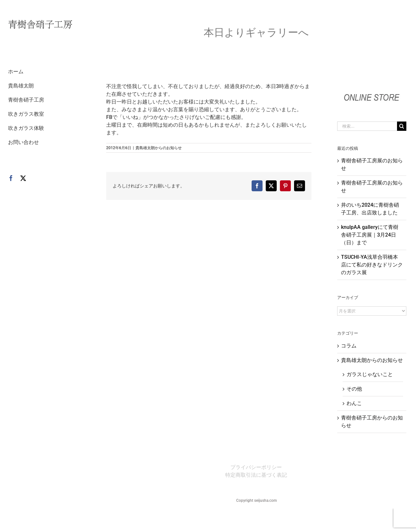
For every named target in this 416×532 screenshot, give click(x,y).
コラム (349, 346)
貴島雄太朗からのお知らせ (159, 148)
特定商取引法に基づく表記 (256, 475)
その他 (354, 389)
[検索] (402, 126)
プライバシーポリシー (256, 467)
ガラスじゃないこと (370, 374)
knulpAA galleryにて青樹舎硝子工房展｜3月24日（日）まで (370, 235)
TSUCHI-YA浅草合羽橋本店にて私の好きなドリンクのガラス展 (372, 265)
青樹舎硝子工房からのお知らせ (372, 422)
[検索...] (367, 126)
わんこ (354, 403)
